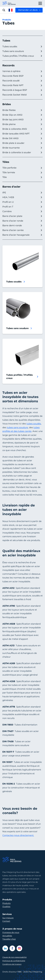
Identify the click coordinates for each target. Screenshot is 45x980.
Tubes (6, 41)
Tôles (6, 162)
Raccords (8, 65)
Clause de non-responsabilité (14, 957)
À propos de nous (11, 932)
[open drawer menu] (40, 3)
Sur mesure (8, 918)
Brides (7, 104)
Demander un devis (28, 10)
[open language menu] (11, 10)
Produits (7, 20)
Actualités (7, 936)
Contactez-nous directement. (18, 835)
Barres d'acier (11, 187)
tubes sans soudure (17, 428)
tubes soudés (34, 424)
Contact (6, 921)
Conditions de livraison (12, 964)
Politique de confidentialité (14, 961)
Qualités (6, 907)
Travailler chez (9, 939)
